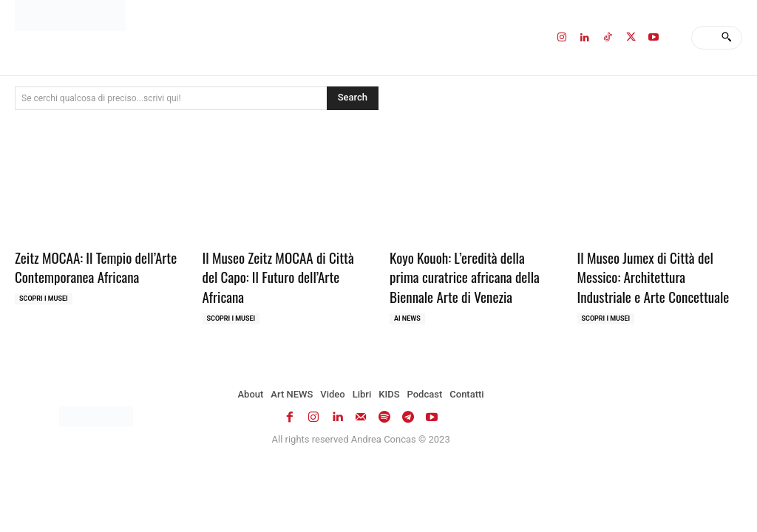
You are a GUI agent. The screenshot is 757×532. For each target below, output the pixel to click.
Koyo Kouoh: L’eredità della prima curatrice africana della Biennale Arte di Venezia (465, 277)
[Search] (726, 38)
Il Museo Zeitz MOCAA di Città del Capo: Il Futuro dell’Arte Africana (278, 277)
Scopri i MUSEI (44, 299)
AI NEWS (407, 318)
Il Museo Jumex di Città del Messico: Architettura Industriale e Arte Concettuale (654, 277)
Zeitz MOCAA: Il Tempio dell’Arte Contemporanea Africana (96, 267)
